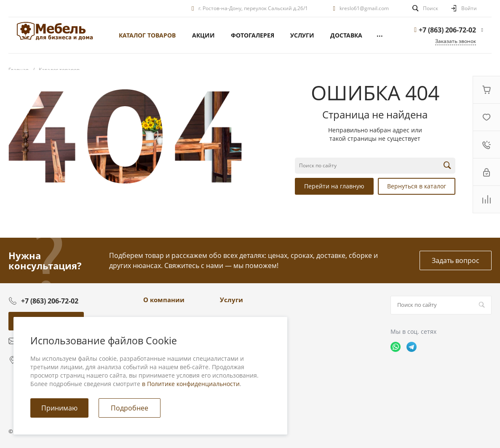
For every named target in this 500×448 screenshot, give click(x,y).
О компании (164, 300)
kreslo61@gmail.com (364, 8)
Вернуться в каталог (417, 186)
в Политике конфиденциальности (191, 384)
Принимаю (59, 408)
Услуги (231, 300)
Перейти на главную (334, 186)
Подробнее (130, 408)
